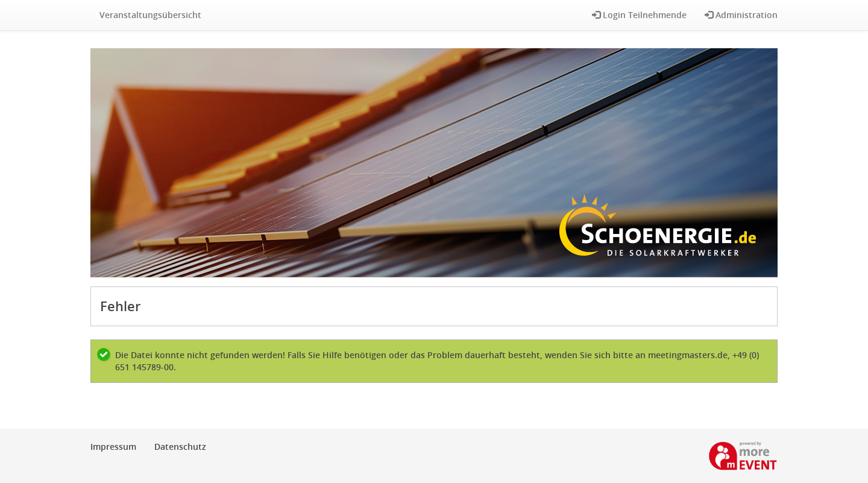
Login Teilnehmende (639, 15)
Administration (741, 15)
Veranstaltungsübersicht (150, 15)
